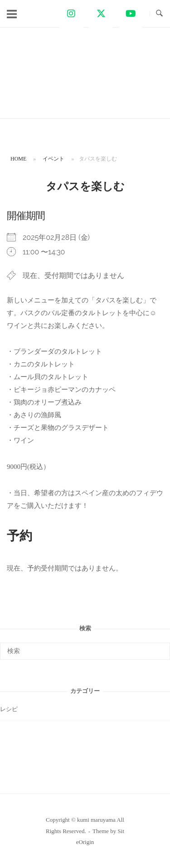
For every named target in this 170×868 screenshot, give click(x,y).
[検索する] (85, 651)
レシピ (9, 709)
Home (18, 159)
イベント (53, 159)
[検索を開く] (159, 14)
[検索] (160, 647)
